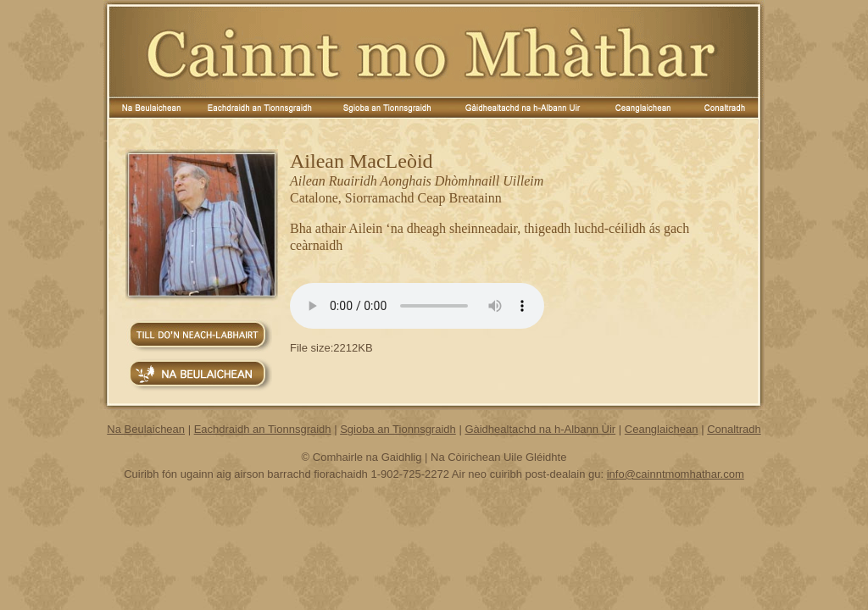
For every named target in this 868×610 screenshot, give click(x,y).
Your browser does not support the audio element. (417, 306)
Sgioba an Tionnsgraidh (398, 429)
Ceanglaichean (662, 429)
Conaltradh (734, 429)
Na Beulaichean (146, 429)
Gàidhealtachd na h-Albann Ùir (540, 429)
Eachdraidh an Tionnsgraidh (263, 429)
